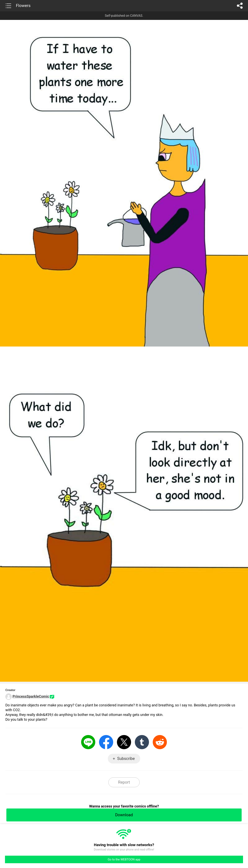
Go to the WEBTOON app (124, 859)
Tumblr (142, 742)
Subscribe (126, 759)
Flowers (23, 6)
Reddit (160, 742)
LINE (88, 742)
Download (124, 815)
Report (124, 782)
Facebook (106, 742)
